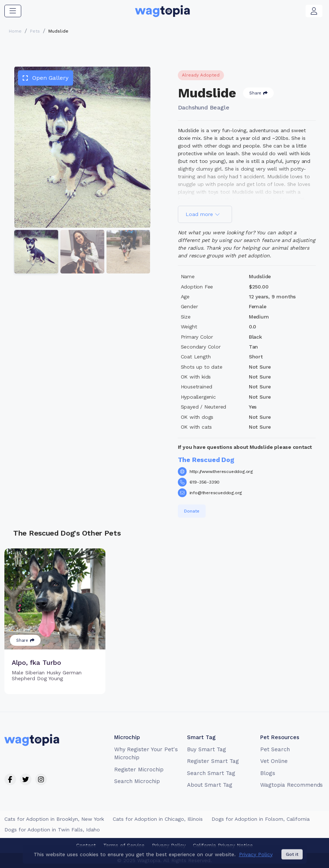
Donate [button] (192, 511)
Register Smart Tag (213, 761)
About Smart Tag (210, 785)
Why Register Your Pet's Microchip (146, 754)
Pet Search (275, 749)
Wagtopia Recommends (291, 785)
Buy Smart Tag (206, 749)
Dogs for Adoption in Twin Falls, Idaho (52, 830)
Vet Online (274, 761)
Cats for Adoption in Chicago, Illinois (158, 819)
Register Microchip (139, 770)
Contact (86, 845)
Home (15, 31)
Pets (35, 31)
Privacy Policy (169, 845)
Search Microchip (137, 781)
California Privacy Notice (223, 845)
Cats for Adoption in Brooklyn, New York (54, 819)
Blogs (268, 773)
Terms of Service (124, 845)
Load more (203, 214)
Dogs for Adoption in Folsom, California (261, 819)
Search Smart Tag (211, 773)
